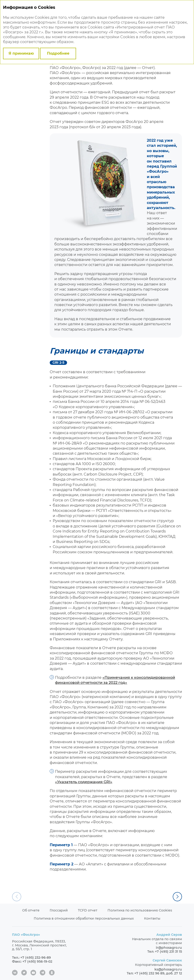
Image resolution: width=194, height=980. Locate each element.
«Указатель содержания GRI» (84, 782)
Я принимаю (21, 53)
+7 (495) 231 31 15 (168, 952)
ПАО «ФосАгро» (26, 935)
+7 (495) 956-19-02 (37, 961)
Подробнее (58, 53)
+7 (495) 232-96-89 (36, 958)
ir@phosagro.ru (169, 948)
